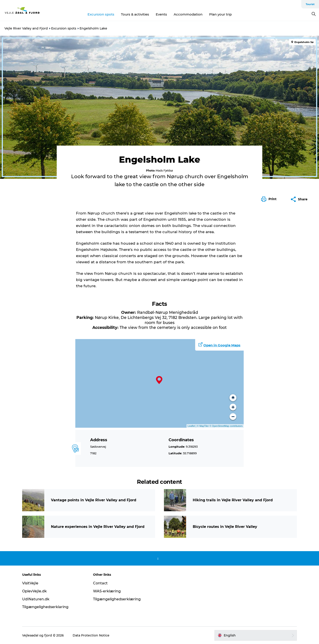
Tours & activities (135, 14)
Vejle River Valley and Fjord (26, 28)
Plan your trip (220, 14)
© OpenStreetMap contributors (226, 426)
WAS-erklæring (107, 591)
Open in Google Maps (222, 345)
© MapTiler (203, 426)
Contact (100, 583)
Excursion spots (101, 14)
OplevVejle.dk (34, 591)
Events (161, 14)
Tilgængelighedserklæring (117, 599)
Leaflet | (192, 426)
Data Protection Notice (91, 635)
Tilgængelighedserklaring (45, 607)
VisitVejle (30, 583)
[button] (270, 199)
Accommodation (188, 14)
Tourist (310, 4)
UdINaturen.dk (36, 599)
